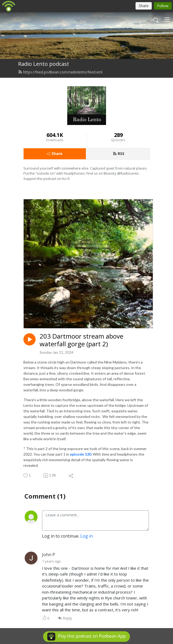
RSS (119, 154)
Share (55, 154)
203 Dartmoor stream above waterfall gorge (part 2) (81, 340)
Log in (86, 536)
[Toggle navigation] (167, 20)
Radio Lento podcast (44, 64)
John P (48, 555)
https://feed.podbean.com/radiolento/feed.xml (60, 72)
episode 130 (81, 454)
